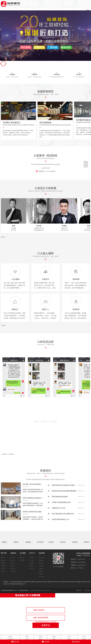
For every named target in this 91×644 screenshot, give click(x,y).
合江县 (27, 635)
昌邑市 (41, 632)
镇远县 (10, 632)
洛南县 (27, 632)
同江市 (41, 637)
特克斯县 (69, 637)
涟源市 (54, 635)
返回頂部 (86, 167)
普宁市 (84, 637)
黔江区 (84, 632)
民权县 (69, 635)
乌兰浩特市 (10, 635)
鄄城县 (10, 637)
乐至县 (69, 632)
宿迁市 (54, 637)
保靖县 (54, 632)
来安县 (27, 637)
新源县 (41, 635)
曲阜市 (84, 635)
